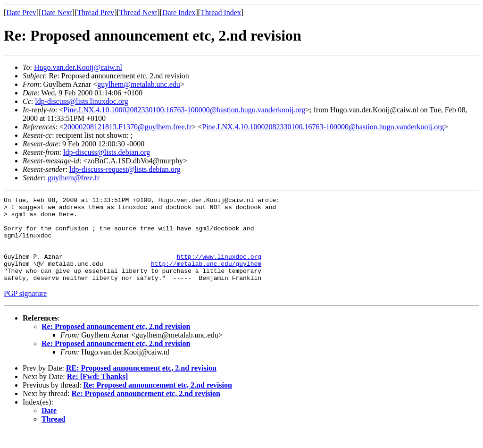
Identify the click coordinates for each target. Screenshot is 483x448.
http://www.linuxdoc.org (219, 269)
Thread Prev (96, 13)
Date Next (57, 13)
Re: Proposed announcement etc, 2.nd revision (116, 343)
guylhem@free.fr (74, 178)
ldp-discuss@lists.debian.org (107, 152)
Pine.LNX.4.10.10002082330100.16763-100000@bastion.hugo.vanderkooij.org (184, 110)
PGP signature (25, 310)
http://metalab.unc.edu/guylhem (206, 278)
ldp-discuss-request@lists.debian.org (125, 169)
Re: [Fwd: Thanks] (98, 393)
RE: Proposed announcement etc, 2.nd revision (141, 385)
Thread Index (221, 13)
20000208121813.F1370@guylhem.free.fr (128, 127)
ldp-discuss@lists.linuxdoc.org (82, 101)
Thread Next (138, 13)
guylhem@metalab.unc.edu (139, 84)
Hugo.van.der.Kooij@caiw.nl (78, 67)
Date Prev (21, 13)
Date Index (179, 13)
